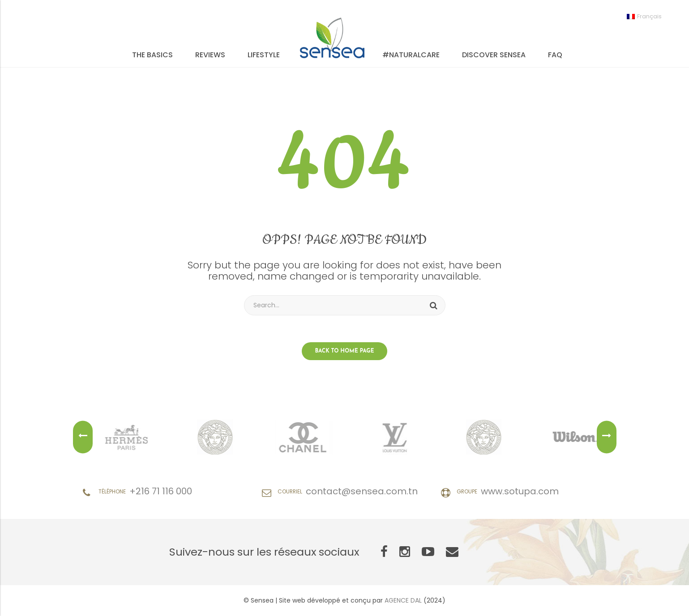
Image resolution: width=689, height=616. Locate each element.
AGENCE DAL (403, 600)
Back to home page (345, 351)
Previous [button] (83, 437)
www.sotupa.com (520, 491)
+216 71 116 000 (161, 491)
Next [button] (607, 437)
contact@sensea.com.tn (362, 491)
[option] (134, 437)
